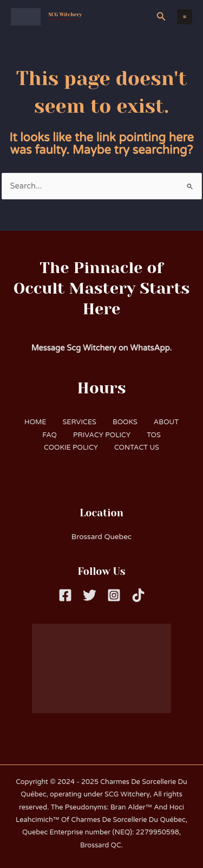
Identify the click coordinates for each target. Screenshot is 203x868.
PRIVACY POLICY (102, 435)
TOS (154, 435)
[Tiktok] (138, 595)
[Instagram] (114, 595)
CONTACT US (137, 448)
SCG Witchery (66, 15)
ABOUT (166, 422)
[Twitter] (90, 595)
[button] (161, 17)
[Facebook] (65, 595)
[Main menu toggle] (185, 17)
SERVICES (79, 422)
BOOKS (125, 422)
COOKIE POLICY (71, 448)
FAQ (50, 435)
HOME (35, 422)
